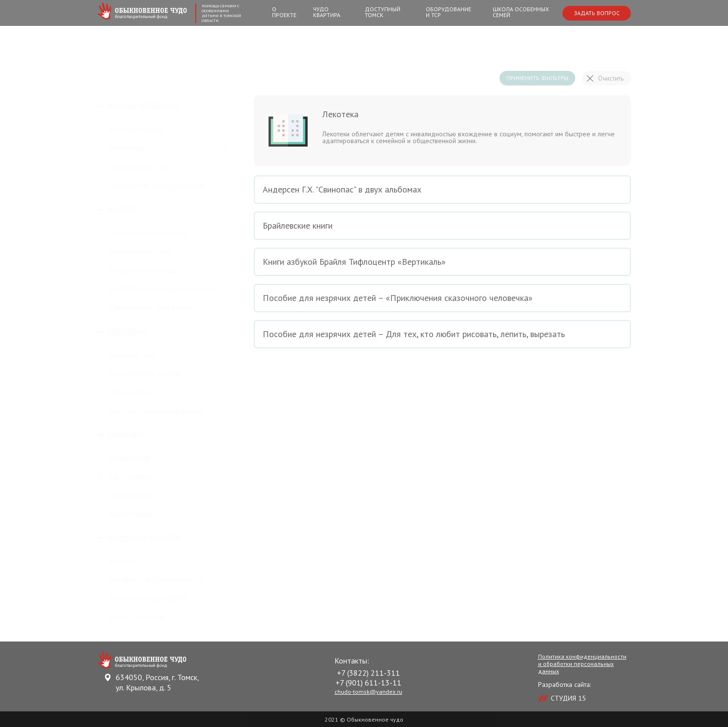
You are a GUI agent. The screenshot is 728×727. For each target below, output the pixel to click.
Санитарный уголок (139, 374)
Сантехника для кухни (145, 308)
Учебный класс (131, 130)
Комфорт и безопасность (151, 580)
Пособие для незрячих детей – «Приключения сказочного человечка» (442, 298)
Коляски (118, 561)
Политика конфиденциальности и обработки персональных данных (582, 664)
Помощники (126, 496)
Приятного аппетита (142, 233)
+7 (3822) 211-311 (368, 673)
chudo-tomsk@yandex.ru (368, 692)
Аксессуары (125, 514)
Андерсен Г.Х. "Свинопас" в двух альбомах (442, 190)
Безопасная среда (137, 270)
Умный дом (124, 392)
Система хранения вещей (151, 411)
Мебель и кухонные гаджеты (158, 289)
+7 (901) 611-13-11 (368, 683)
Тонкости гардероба (142, 598)
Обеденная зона (134, 251)
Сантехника (125, 477)
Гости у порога (131, 617)
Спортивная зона (135, 167)
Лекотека (121, 148)
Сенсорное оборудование (152, 186)
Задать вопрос (597, 13)
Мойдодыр (124, 458)
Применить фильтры (537, 78)
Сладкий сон (126, 355)
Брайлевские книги (442, 226)
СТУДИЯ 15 (568, 698)
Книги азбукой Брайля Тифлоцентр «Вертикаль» (442, 262)
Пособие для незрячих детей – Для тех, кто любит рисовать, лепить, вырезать (442, 334)
